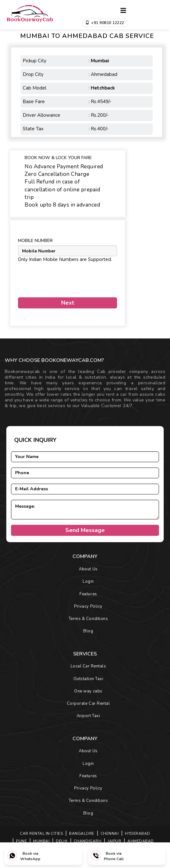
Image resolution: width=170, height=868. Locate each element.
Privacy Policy (88, 606)
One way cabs (88, 691)
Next (68, 303)
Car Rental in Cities (41, 834)
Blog (88, 631)
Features (88, 594)
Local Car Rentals (88, 666)
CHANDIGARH (88, 841)
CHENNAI (110, 834)
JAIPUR (114, 841)
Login (88, 581)
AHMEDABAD (141, 841)
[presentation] (55, 277)
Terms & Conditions (88, 619)
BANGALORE (82, 834)
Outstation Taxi (88, 679)
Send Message (85, 530)
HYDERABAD (138, 834)
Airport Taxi (88, 716)
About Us (88, 569)
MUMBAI (41, 841)
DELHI (62, 841)
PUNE (21, 841)
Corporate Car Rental (88, 704)
